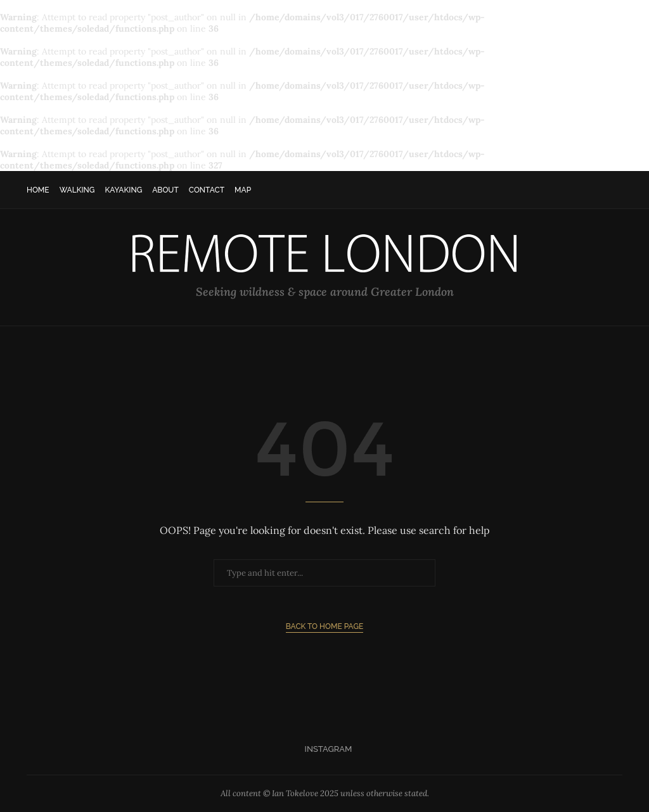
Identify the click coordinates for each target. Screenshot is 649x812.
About (165, 190)
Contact (207, 190)
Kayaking (123, 190)
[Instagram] (325, 749)
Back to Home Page (325, 626)
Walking (77, 190)
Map (243, 190)
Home (38, 190)
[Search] (616, 190)
